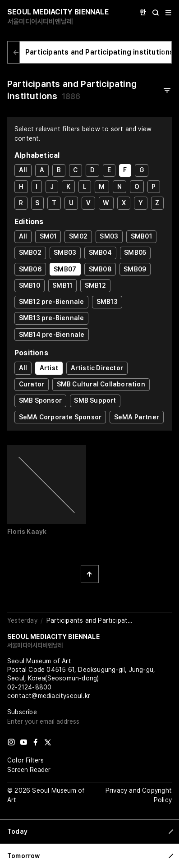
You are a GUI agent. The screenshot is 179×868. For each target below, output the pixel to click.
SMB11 (62, 285)
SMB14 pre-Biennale (52, 335)
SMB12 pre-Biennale (52, 302)
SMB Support (95, 400)
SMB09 (135, 269)
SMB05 (135, 253)
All (23, 170)
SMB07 (65, 269)
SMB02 (30, 253)
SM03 (109, 236)
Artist (49, 368)
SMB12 (95, 285)
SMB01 (141, 236)
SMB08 (100, 269)
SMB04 (100, 253)
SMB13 (107, 302)
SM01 (48, 236)
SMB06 (30, 269)
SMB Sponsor (40, 400)
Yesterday (22, 620)
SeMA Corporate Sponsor (60, 417)
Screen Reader (29, 770)
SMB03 (65, 253)
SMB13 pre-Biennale (52, 318)
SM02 (78, 236)
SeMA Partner (137, 417)
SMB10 (30, 285)
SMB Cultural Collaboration (101, 384)
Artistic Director (97, 368)
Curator (32, 384)
